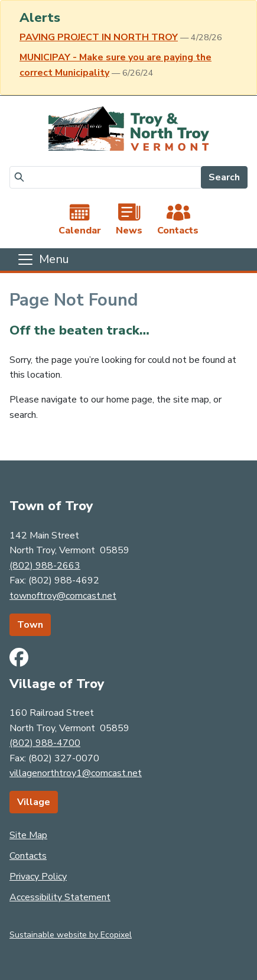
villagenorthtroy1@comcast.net (76, 773)
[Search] (105, 177)
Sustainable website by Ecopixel (71, 935)
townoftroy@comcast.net (63, 596)
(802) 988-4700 (45, 743)
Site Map (28, 835)
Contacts (28, 856)
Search (224, 177)
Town (30, 625)
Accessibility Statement (60, 897)
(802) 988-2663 (45, 566)
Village (34, 802)
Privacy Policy (38, 877)
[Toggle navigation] (43, 259)
